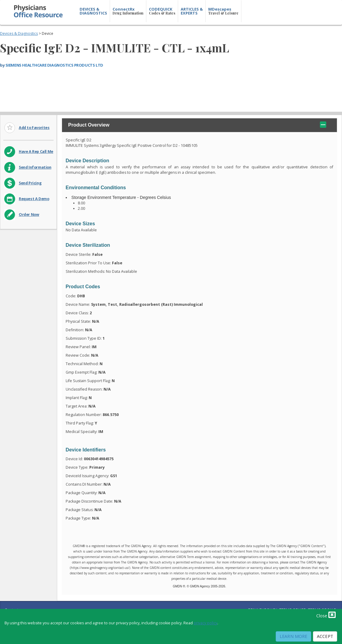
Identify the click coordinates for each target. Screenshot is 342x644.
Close (326, 615)
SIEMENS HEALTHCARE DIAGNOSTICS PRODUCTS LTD (54, 65)
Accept (325, 636)
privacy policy (206, 623)
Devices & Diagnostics (19, 33)
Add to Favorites (34, 128)
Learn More (293, 636)
